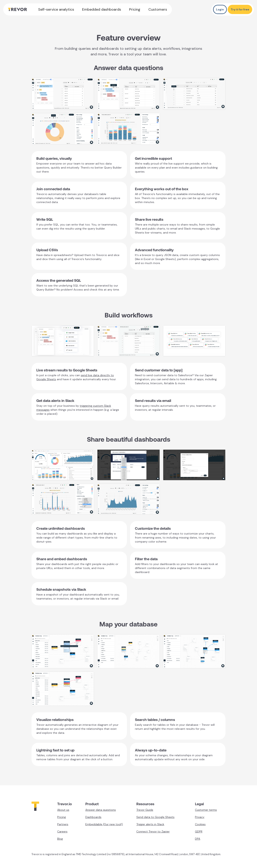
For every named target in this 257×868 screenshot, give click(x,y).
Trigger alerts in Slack (150, 824)
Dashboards (93, 817)
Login (220, 9)
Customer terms (206, 810)
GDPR (199, 831)
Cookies (200, 824)
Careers (62, 831)
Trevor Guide (145, 810)
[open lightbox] (63, 94)
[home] (17, 9)
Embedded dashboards (102, 9)
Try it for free (240, 9)
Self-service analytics (56, 9)
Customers (158, 9)
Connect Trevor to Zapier (153, 831)
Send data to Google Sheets (155, 817)
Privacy (200, 817)
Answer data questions (101, 810)
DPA (198, 839)
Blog (60, 839)
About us (63, 810)
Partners (63, 824)
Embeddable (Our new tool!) (104, 824)
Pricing (135, 9)
